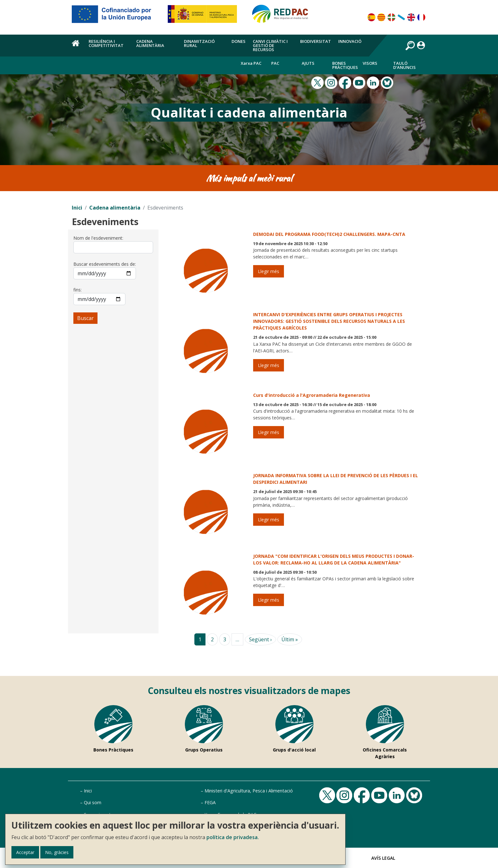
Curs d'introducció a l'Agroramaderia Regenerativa (312, 395)
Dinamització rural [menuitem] (199, 43)
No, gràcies (57, 852)
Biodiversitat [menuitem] (316, 41)
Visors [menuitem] (370, 63)
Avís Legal (383, 858)
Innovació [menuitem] (350, 41)
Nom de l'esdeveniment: (98, 238)
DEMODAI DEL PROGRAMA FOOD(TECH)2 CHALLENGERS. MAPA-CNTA (329, 234)
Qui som (93, 802)
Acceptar (25, 852)
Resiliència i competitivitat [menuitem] (106, 43)
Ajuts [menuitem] (308, 63)
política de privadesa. (233, 837)
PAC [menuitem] (275, 63)
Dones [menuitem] (239, 41)
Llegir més (269, 271)
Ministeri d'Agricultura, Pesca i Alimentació (249, 791)
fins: (77, 290)
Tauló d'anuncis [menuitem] (404, 65)
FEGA (210, 802)
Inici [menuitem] (77, 47)
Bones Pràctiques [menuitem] (345, 65)
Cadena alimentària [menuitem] (150, 43)
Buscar (85, 318)
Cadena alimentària (115, 208)
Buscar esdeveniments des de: (105, 264)
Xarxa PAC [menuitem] (251, 63)
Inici (77, 208)
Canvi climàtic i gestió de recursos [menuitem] (270, 45)
